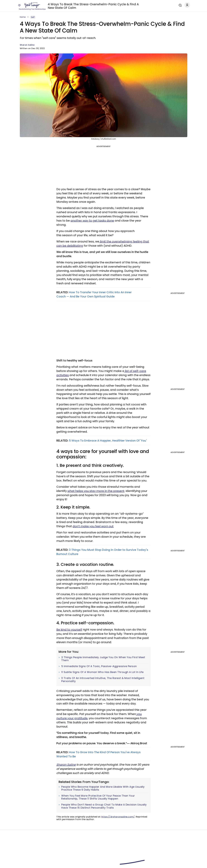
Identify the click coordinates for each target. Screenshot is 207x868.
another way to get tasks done (92, 221)
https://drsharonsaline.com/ (118, 817)
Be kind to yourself (69, 630)
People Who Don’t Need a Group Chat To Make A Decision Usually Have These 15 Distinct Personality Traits (104, 806)
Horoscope (71, 5)
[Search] (180, 5)
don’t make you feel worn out (93, 526)
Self (81, 5)
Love (51, 5)
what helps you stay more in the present (96, 491)
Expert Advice (165, 5)
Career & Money (147, 5)
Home (23, 17)
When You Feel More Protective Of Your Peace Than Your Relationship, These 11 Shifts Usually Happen (98, 797)
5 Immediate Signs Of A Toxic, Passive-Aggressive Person (99, 666)
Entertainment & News (105, 5)
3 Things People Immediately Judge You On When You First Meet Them (103, 659)
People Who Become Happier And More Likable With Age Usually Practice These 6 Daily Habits (103, 788)
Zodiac (59, 5)
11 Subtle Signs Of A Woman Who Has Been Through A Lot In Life (102, 672)
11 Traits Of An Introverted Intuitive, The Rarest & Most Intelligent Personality (103, 680)
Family (88, 5)
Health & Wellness (128, 5)
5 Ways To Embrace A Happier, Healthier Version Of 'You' (107, 441)
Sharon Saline (27, 45)
